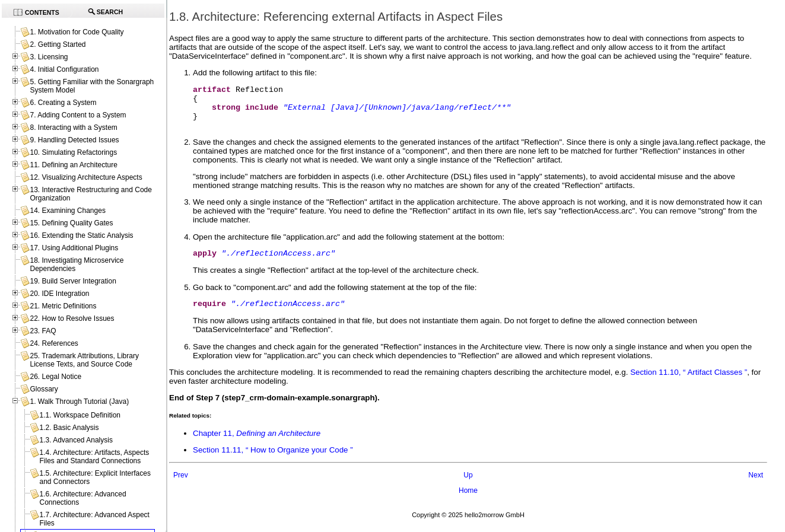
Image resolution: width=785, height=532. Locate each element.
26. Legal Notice (55, 377)
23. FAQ (43, 331)
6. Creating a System (63, 103)
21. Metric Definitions (63, 306)
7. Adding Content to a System (78, 115)
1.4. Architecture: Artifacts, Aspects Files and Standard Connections (94, 457)
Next (756, 488)
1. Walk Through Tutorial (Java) (79, 402)
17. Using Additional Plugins (74, 248)
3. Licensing (49, 57)
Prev (181, 488)
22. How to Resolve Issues (72, 318)
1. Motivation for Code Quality (77, 32)
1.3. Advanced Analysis (76, 440)
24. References (54, 343)
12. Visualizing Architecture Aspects (86, 177)
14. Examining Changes (67, 211)
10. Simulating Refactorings (73, 152)
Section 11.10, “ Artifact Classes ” (689, 385)
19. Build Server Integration (73, 281)
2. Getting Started (58, 44)
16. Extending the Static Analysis (81, 235)
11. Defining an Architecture (73, 165)
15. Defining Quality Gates (71, 223)
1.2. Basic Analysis (69, 428)
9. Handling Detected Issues (74, 140)
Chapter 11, (257, 446)
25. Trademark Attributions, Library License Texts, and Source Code (84, 360)
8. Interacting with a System (73, 128)
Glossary (44, 389)
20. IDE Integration (59, 294)
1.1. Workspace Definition (80, 415)
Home (468, 503)
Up (468, 488)
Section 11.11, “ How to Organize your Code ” (273, 462)
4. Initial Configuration (64, 69)
